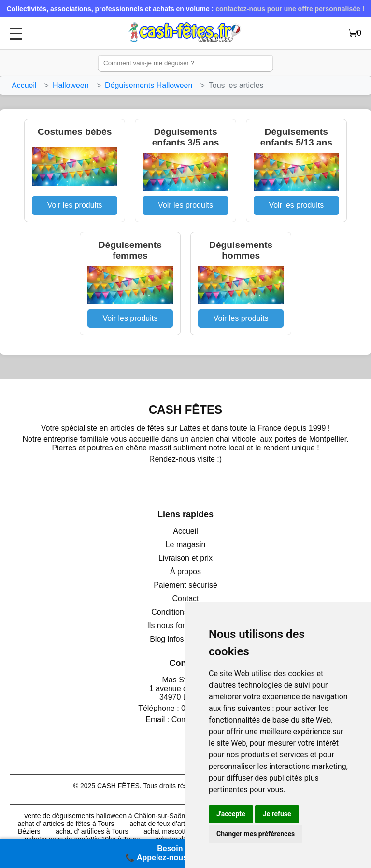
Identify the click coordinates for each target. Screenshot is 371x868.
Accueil (24, 85)
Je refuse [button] (277, 814)
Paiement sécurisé (185, 585)
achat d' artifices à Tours (92, 831)
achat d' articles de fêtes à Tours (66, 824)
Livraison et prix (185, 558)
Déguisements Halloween (149, 85)
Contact (185, 599)
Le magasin (186, 544)
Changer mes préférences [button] (256, 834)
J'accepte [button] (231, 814)
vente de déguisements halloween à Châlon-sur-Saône (107, 816)
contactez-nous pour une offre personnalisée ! (290, 9)
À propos (185, 571)
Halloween (71, 85)
